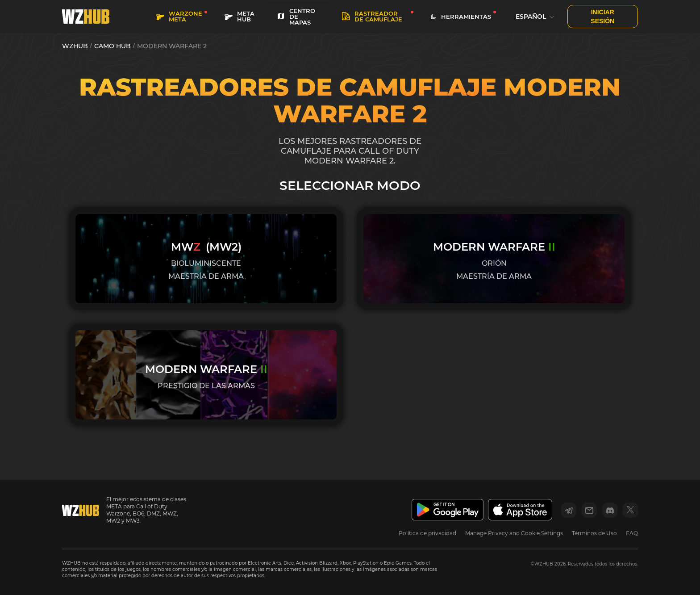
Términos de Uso (594, 533)
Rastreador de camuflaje (372, 16)
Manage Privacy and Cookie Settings (514, 533)
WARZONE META (179, 16)
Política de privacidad (427, 533)
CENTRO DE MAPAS (296, 17)
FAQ (632, 533)
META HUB (240, 16)
